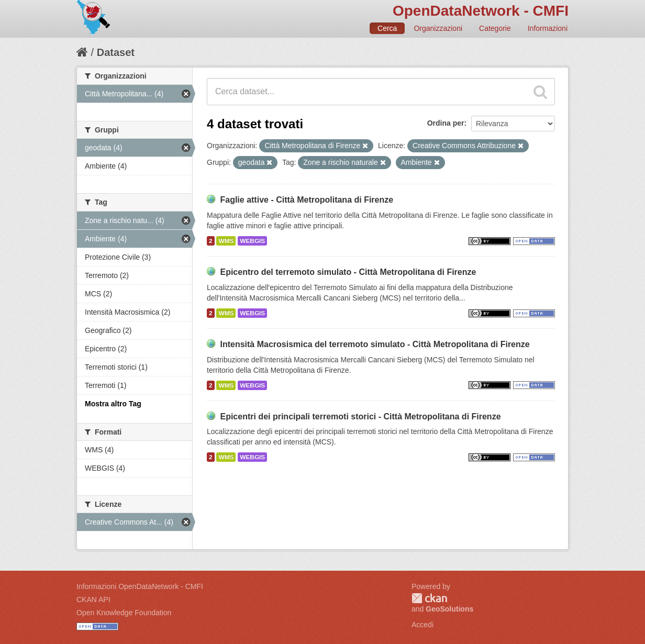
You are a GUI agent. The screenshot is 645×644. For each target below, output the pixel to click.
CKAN (429, 598)
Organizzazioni (438, 28)
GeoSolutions (449, 609)
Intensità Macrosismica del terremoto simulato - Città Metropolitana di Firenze (375, 344)
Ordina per (446, 123)
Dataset (116, 52)
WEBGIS (252, 241)
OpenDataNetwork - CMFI (481, 11)
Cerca (387, 28)
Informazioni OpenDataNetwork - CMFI (140, 586)
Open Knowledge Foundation (124, 613)
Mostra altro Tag (113, 404)
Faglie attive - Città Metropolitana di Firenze (307, 200)
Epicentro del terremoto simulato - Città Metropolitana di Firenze (348, 272)
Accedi (422, 625)
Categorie (495, 28)
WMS (226, 241)
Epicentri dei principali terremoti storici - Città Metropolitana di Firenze (360, 417)
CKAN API (93, 599)
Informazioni (548, 28)
